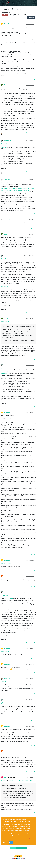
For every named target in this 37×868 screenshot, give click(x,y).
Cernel (6, 777)
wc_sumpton (8, 141)
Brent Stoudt (8, 679)
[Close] (34, 820)
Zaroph (6, 85)
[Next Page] (22, 848)
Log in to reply (31, 18)
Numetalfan (7, 24)
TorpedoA (7, 180)
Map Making (5, 15)
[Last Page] (25, 848)
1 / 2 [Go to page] (18, 848)
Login (11, 842)
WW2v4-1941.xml (6, 563)
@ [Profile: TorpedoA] (4, 286)
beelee (6, 576)
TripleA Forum (16, 3)
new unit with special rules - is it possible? (21, 780)
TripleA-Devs (17, 861)
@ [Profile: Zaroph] (4, 147)
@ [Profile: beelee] (10, 598)
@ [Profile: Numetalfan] (5, 144)
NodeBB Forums (29, 861)
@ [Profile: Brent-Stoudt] (5, 703)
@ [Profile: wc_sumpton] (5, 183)
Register (5, 842)
